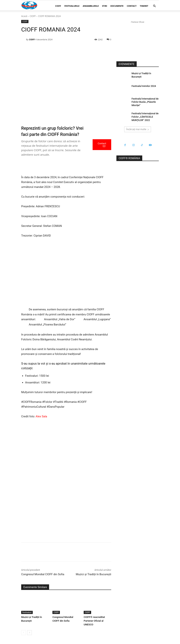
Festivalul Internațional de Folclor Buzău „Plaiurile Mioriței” (144, 102)
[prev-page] (24, 633)
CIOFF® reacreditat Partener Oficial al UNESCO (94, 621)
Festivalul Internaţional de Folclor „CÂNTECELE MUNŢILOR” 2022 (144, 116)
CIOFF (58, 6)
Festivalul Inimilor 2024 (143, 86)
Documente (117, 6)
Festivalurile (72, 6)
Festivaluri (27, 612)
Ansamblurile (91, 6)
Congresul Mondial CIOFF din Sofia (43, 574)
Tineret (144, 6)
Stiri (105, 6)
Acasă (24, 16)
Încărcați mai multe (138, 128)
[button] (154, 6)
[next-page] (29, 633)
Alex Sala (41, 416)
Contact (132, 6)
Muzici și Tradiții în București (93, 574)
